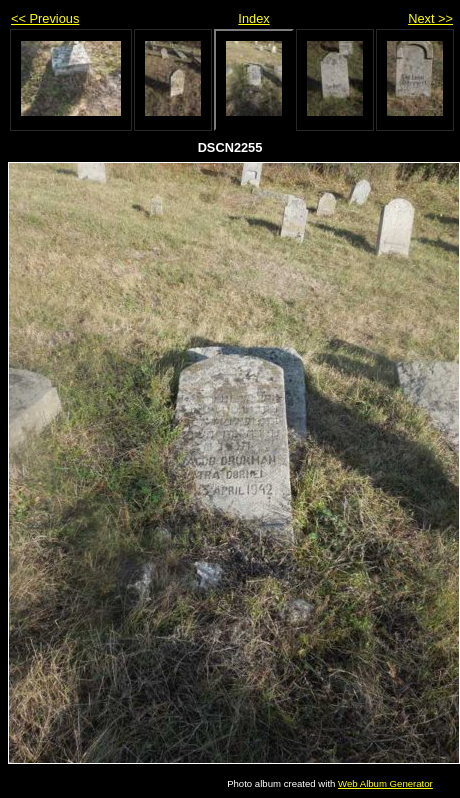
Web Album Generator (385, 783)
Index (253, 18)
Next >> (430, 18)
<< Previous (45, 18)
